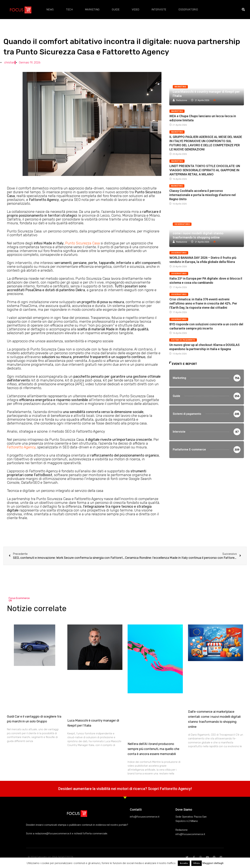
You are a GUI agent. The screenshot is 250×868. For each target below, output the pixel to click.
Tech (69, 10)
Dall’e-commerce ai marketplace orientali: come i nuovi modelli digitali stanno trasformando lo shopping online (203, 233)
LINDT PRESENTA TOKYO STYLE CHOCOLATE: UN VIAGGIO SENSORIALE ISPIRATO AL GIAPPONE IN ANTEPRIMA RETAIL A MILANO (205, 170)
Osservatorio (188, 10)
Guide (116, 10)
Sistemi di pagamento (183, 340)
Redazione (182, 100)
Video (136, 10)
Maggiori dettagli (213, 863)
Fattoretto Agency (21, 447)
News (50, 10)
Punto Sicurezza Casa (83, 243)
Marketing (92, 10)
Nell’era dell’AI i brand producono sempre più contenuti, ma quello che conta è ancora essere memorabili (153, 749)
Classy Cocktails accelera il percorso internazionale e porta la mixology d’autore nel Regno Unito (203, 195)
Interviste (159, 10)
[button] (243, 10)
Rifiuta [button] (197, 863)
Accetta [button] (184, 863)
